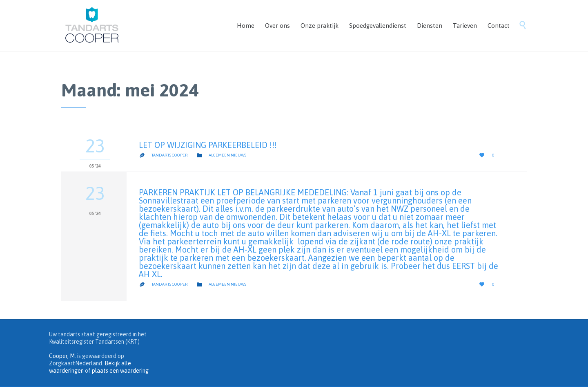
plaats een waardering (120, 371)
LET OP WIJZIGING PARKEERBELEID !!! (208, 145)
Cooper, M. (62, 356)
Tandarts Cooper (170, 155)
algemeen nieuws (227, 155)
